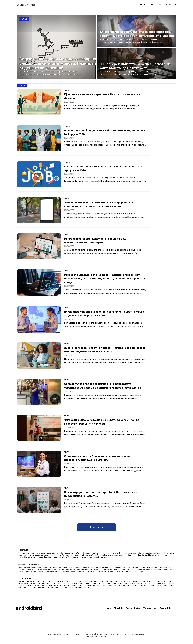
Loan (160, 5)
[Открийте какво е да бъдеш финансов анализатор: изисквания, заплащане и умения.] (39, 464)
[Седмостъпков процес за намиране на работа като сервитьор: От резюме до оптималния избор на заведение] (39, 392)
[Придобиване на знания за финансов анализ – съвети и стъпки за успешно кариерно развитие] (39, 320)
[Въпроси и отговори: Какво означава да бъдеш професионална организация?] (39, 246)
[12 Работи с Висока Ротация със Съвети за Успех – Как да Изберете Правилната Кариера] (39, 428)
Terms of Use (150, 608)
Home (143, 5)
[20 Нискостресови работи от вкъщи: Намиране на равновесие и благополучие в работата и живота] (39, 356)
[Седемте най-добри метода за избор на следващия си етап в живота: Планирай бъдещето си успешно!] (58, 66)
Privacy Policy (133, 608)
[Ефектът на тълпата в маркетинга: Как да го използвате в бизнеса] (39, 102)
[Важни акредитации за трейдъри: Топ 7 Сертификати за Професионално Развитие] (39, 500)
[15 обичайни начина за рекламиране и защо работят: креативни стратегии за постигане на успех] (39, 210)
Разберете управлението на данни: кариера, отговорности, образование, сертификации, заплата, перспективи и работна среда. (105, 279)
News (152, 5)
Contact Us (165, 608)
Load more (97, 527)
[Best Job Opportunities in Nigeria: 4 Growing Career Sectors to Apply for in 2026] (39, 174)
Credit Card (172, 5)
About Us (118, 608)
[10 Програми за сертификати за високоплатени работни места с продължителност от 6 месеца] (137, 37)
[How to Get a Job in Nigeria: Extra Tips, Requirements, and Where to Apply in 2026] (39, 138)
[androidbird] (25, 5)
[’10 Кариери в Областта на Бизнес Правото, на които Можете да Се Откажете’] (137, 69)
